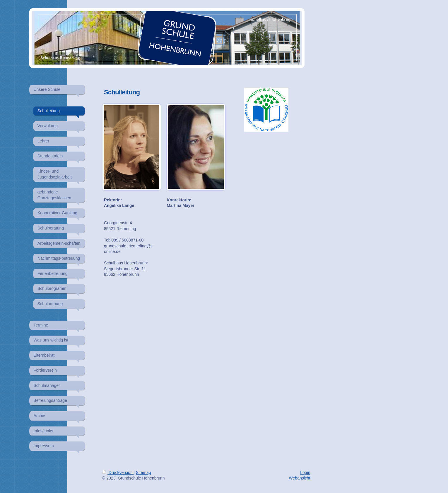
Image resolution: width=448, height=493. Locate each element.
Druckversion (118, 472)
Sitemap (143, 472)
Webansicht (300, 478)
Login (305, 472)
